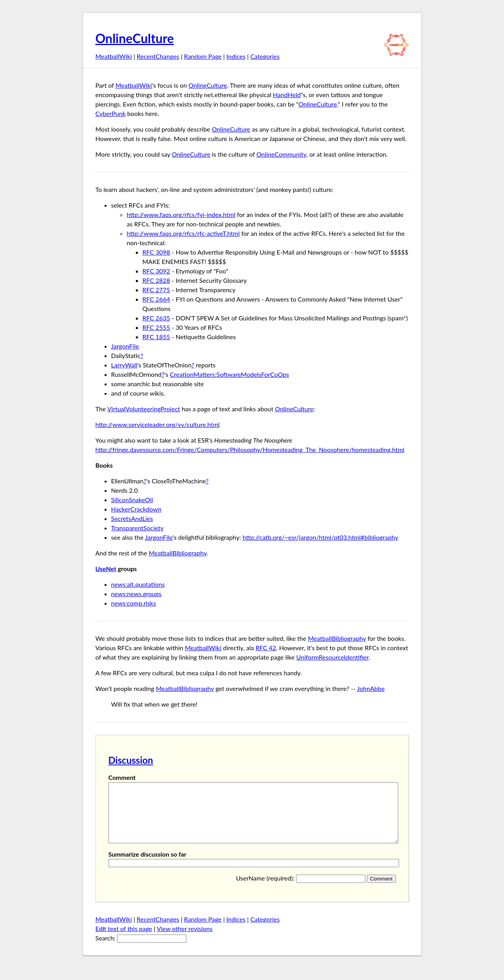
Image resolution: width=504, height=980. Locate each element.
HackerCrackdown (136, 509)
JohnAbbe (371, 688)
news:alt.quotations (138, 584)
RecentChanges (158, 56)
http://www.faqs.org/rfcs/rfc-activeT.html (183, 233)
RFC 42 (266, 648)
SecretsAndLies (132, 518)
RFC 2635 (156, 318)
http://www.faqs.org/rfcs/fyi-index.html (181, 214)
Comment (122, 777)
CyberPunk (111, 113)
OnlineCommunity (282, 154)
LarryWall (124, 365)
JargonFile (125, 346)
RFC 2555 (156, 327)
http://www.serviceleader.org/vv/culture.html (158, 424)
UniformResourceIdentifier (332, 657)
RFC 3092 (156, 271)
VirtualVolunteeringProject (144, 409)
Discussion (131, 760)
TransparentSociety (137, 528)
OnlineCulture (135, 38)
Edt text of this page (124, 940)
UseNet (106, 569)
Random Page (203, 56)
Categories (265, 56)
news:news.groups (136, 594)
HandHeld (287, 95)
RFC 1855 (156, 337)
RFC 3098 (156, 252)
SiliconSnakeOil (132, 500)
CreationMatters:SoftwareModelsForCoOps (229, 374)
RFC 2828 (156, 280)
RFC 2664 (156, 299)
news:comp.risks (134, 603)
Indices (236, 56)
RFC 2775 (156, 290)
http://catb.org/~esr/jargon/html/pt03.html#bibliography (320, 537)
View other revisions (185, 940)
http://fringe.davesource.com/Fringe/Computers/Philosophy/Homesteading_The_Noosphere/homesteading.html (250, 449)
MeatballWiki (114, 56)
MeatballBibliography (178, 553)
